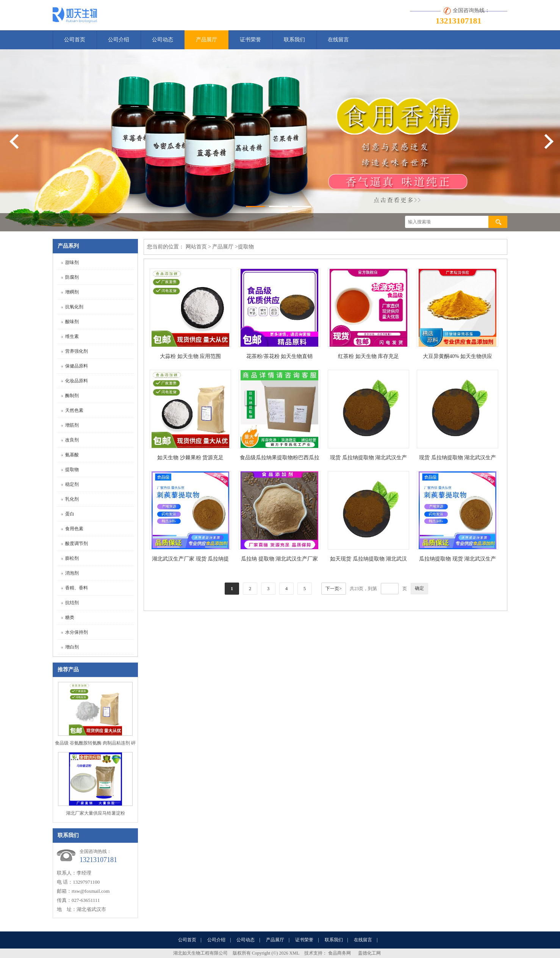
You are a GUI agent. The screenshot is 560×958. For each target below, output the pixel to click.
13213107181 (459, 21)
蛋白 (70, 514)
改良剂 (72, 440)
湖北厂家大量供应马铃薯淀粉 (95, 813)
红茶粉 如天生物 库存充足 (368, 356)
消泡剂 (72, 573)
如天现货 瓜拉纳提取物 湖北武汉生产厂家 (368, 560)
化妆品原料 (77, 381)
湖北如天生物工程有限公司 (200, 953)
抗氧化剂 (74, 307)
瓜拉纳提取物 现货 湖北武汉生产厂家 (458, 560)
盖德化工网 (369, 953)
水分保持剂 (77, 632)
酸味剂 (72, 322)
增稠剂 (72, 292)
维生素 (72, 336)
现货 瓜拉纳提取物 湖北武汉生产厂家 (368, 459)
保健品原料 (77, 366)
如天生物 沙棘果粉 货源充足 (190, 458)
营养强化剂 (77, 351)
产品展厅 (206, 40)
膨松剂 (72, 558)
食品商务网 (339, 953)
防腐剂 (72, 277)
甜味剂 (72, 262)
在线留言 (338, 40)
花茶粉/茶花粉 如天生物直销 (279, 356)
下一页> (334, 589)
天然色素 (74, 410)
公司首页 (75, 40)
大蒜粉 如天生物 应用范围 (190, 356)
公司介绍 (119, 40)
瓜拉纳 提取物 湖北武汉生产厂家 (279, 559)
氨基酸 (72, 455)
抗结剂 (72, 603)
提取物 (72, 470)
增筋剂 (72, 425)
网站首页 (196, 247)
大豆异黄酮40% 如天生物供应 (458, 356)
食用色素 (74, 529)
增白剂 (72, 647)
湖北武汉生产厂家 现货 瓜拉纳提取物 (190, 560)
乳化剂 (72, 499)
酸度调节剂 (77, 543)
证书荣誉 (250, 40)
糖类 (70, 617)
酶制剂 (72, 396)
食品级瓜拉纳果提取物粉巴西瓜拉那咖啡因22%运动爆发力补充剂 (280, 459)
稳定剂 (72, 484)
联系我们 (294, 40)
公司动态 (163, 40)
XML (295, 953)
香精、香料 (77, 588)
